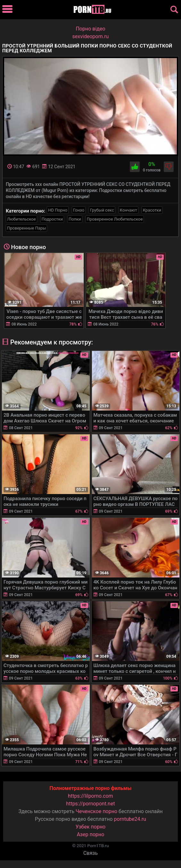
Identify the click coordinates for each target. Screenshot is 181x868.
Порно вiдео (90, 29)
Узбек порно (91, 827)
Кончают (128, 210)
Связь (90, 853)
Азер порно (91, 834)
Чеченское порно (96, 811)
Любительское (21, 219)
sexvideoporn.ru (91, 36)
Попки (75, 219)
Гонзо (79, 210)
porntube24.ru (130, 819)
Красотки (152, 210)
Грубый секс (102, 210)
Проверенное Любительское (115, 219)
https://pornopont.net (90, 804)
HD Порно (58, 210)
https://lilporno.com (90, 796)
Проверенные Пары (26, 228)
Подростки (52, 219)
